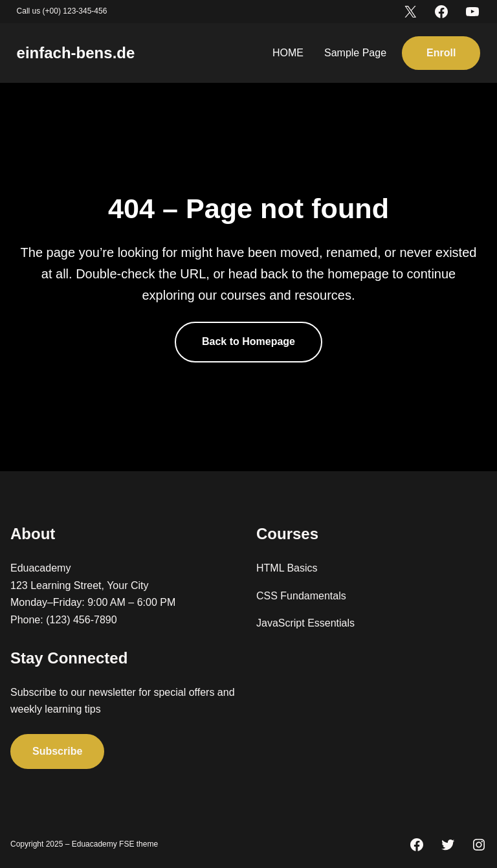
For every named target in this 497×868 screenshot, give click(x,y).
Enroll (441, 53)
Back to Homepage (248, 341)
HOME (288, 53)
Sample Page (355, 53)
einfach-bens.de (76, 53)
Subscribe (57, 751)
